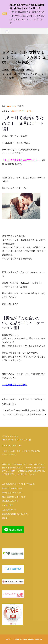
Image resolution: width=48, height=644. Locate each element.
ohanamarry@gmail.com (12, 445)
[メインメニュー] (7, 31)
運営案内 (6, 518)
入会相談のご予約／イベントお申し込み (18, 484)
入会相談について (9, 510)
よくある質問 (7, 505)
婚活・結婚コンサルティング (14, 497)
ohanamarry (11, 106)
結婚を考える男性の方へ (12, 488)
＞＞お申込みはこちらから (14, 385)
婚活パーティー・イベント (23, 111)
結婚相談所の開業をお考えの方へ (16, 514)
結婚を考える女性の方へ (12, 492)
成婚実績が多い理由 (10, 501)
